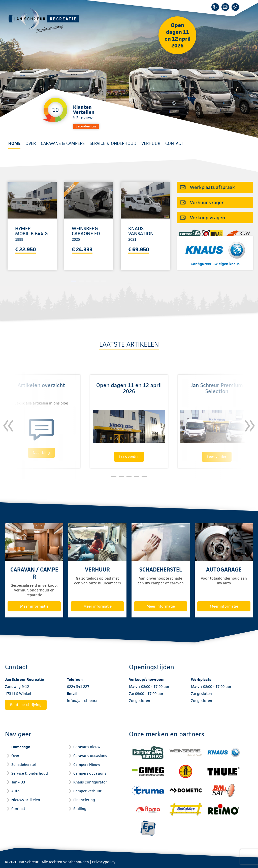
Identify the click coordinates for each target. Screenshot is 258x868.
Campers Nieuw (87, 764)
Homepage (21, 747)
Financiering (84, 800)
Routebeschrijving (26, 705)
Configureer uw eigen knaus (215, 264)
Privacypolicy (104, 862)
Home (14, 143)
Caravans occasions (90, 756)
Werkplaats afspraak (212, 187)
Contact (174, 143)
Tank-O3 (18, 782)
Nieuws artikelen (26, 800)
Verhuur (151, 143)
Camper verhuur (87, 791)
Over (31, 143)
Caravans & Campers (63, 143)
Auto (15, 791)
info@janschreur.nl (83, 701)
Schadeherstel (24, 764)
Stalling (80, 809)
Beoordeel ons (86, 126)
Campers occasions (90, 773)
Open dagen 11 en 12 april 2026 (178, 35)
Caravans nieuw (87, 747)
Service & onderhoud (113, 143)
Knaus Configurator (90, 782)
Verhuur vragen (207, 202)
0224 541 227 (78, 686)
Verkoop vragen (207, 218)
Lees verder (129, 457)
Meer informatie (34, 606)
